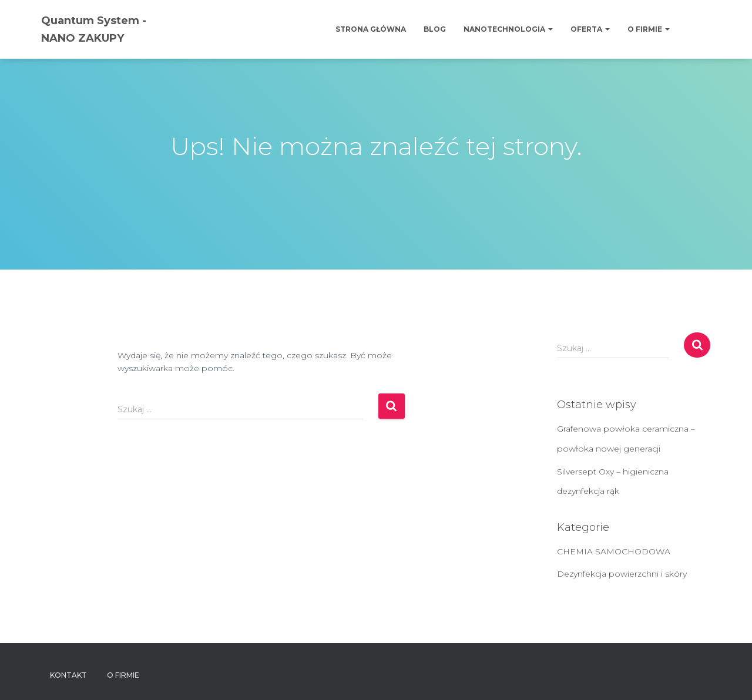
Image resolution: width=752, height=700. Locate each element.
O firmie (649, 29)
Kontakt (68, 675)
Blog (435, 29)
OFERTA (590, 29)
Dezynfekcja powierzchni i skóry (622, 574)
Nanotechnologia (508, 29)
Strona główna (371, 29)
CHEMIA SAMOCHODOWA (614, 551)
